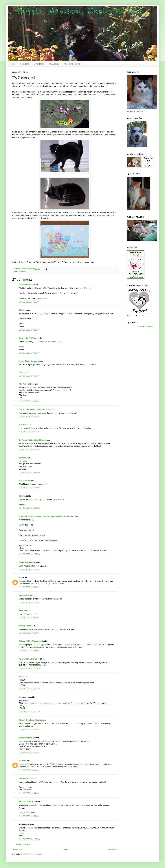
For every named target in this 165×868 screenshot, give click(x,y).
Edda (73, 212)
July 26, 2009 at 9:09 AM (29, 432)
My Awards (54, 64)
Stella (22, 310)
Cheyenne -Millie (26, 285)
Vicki (21, 611)
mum (33, 92)
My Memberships (72, 64)
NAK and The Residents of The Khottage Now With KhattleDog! (47, 516)
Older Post (113, 850)
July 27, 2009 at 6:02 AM (29, 816)
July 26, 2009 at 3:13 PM (29, 587)
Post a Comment (23, 844)
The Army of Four (27, 384)
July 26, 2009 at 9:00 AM (29, 416)
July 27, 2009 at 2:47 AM (29, 793)
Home (13, 64)
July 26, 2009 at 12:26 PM (30, 554)
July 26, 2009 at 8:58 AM (29, 401)
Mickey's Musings (27, 738)
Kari (21, 578)
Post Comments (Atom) (33, 854)
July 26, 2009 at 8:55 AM (29, 376)
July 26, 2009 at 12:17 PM (30, 508)
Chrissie (23, 761)
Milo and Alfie (25, 626)
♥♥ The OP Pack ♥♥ (27, 802)
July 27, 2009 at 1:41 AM (29, 730)
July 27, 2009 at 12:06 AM (30, 668)
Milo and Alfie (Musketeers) (31, 641)
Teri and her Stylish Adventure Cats (35, 410)
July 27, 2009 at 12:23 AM (30, 689)
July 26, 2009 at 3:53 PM (29, 602)
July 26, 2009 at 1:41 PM (29, 569)
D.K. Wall (23, 425)
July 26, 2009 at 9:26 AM (29, 450)
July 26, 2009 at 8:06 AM (29, 330)
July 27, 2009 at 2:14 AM (29, 753)
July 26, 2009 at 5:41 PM (29, 618)
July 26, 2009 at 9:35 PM (29, 651)
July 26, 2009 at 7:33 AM (29, 302)
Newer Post (18, 850)
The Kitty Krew (26, 779)
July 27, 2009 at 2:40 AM (29, 770)
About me (25, 64)
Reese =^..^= (25, 481)
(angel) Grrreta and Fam (29, 720)
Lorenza (23, 458)
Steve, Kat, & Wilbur (28, 338)
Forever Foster (26, 596)
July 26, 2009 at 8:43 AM (29, 353)
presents (22, 271)
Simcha (22, 496)
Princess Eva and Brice (29, 659)
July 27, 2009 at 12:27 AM (30, 712)
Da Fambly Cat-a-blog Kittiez (32, 440)
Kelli (21, 677)
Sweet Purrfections (27, 562)
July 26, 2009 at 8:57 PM (29, 633)
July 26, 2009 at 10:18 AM (30, 473)
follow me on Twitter (145, 326)
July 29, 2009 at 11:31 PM (30, 839)
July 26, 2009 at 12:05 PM (30, 488)
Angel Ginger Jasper (28, 361)
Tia (21, 92)
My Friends (39, 64)
